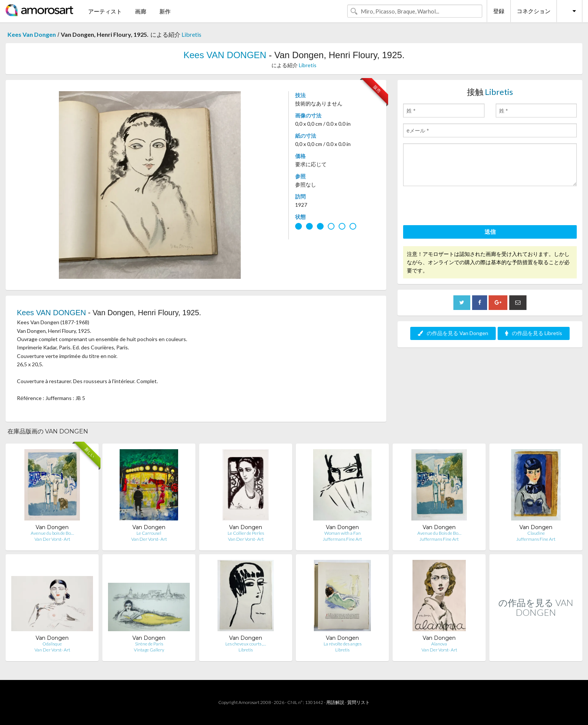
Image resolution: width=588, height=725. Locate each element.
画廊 (141, 11)
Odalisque (52, 644)
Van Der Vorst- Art (52, 539)
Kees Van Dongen (32, 34)
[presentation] (460, 207)
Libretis (191, 34)
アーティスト (105, 11)
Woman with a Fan (343, 533)
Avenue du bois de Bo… (52, 533)
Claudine (536, 533)
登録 (499, 11)
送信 (490, 232)
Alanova (439, 644)
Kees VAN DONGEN (225, 55)
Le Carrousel (149, 533)
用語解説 (335, 702)
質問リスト (358, 702)
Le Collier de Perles (246, 533)
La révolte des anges (343, 644)
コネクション (534, 11)
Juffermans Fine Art (342, 539)
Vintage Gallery (149, 650)
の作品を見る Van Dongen (453, 333)
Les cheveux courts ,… (246, 644)
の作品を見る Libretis (534, 333)
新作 (165, 11)
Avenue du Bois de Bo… (439, 533)
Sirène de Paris (149, 644)
